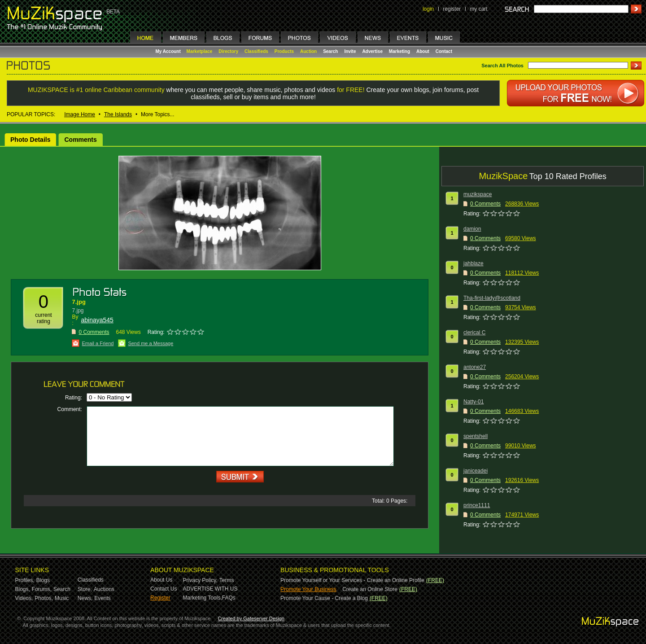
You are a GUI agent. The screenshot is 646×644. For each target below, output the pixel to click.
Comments (80, 140)
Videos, (24, 598)
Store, (85, 589)
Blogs (43, 580)
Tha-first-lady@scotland (492, 298)
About (423, 51)
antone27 (475, 367)
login (428, 9)
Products (284, 51)
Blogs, (23, 589)
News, (85, 598)
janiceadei (476, 471)
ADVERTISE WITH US (210, 589)
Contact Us (164, 589)
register (452, 9)
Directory (228, 51)
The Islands (118, 114)
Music (62, 598)
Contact (444, 51)
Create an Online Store (370, 589)
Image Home (80, 114)
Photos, (44, 598)
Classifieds (256, 51)
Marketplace (200, 51)
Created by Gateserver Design (251, 618)
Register (160, 598)
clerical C (474, 333)
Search (330, 51)
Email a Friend (98, 343)
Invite (350, 51)
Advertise (372, 51)
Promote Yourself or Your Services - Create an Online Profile (352, 580)
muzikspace (478, 194)
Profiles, (25, 580)
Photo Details (30, 140)
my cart (478, 9)
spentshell (476, 436)
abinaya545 (97, 320)
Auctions (104, 589)
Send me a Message (151, 343)
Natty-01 (474, 402)
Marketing (399, 51)
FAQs (229, 598)
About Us (161, 580)
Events (103, 598)
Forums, (42, 589)
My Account (169, 51)
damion (472, 229)
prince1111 (477, 505)
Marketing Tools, (203, 598)
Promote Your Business (308, 589)
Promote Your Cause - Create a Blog (324, 598)
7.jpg (79, 302)
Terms (227, 580)
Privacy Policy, (200, 580)
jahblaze (474, 263)
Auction (308, 51)
